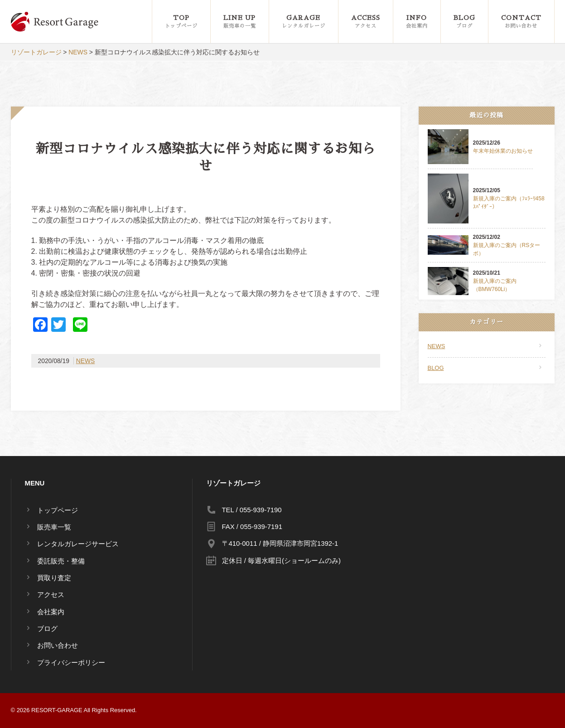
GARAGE (304, 22)
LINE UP (240, 22)
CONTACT (521, 22)
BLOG (464, 22)
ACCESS (366, 22)
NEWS (86, 361)
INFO (417, 22)
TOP (181, 22)
